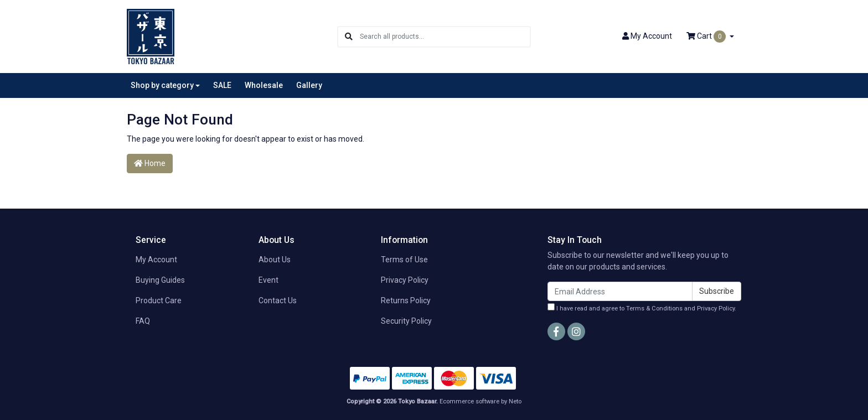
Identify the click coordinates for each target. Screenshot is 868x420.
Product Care (159, 300)
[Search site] (349, 37)
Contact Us (278, 300)
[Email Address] (620, 291)
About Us (275, 260)
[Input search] (445, 37)
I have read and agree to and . (642, 308)
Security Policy (406, 321)
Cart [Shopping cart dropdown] (707, 37)
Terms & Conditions (654, 308)
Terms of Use (404, 260)
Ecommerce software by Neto (480, 401)
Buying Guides (160, 280)
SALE (222, 85)
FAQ (143, 321)
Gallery (309, 85)
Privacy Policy (405, 280)
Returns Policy (406, 300)
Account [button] (647, 36)
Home (150, 163)
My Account (156, 260)
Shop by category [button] (162, 85)
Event (268, 280)
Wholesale (264, 85)
